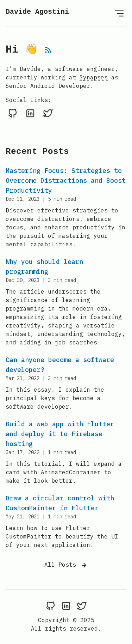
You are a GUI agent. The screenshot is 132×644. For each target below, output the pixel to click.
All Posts (66, 565)
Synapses (94, 77)
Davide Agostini (37, 12)
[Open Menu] (119, 13)
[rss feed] (48, 52)
